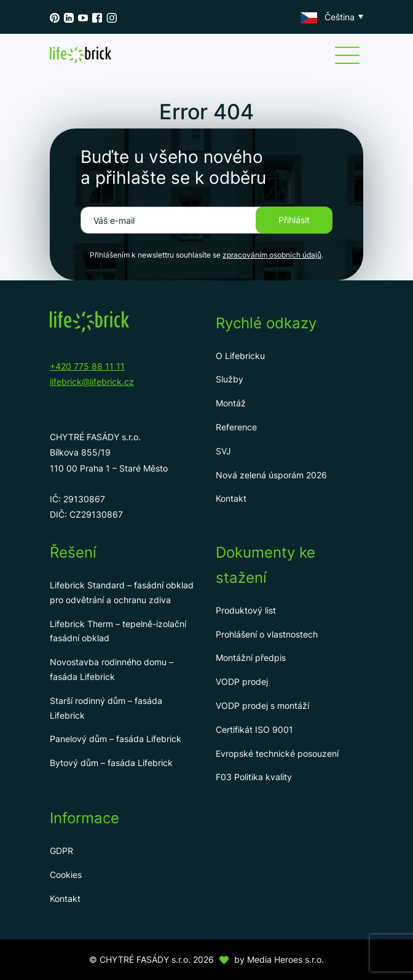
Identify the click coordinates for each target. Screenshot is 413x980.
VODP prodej (242, 682)
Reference (236, 427)
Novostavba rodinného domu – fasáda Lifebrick (112, 669)
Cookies (66, 875)
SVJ (223, 451)
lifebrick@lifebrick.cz (92, 381)
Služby (230, 379)
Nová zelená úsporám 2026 (271, 475)
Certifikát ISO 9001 (254, 729)
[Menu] (347, 55)
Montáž (231, 403)
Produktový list (246, 610)
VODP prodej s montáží (262, 705)
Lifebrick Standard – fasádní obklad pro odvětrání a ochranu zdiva (122, 592)
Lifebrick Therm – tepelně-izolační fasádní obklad (118, 631)
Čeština (328, 17)
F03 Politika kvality (254, 777)
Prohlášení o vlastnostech (267, 634)
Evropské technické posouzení (277, 753)
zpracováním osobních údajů (272, 255)
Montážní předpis (251, 658)
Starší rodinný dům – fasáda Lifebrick (106, 708)
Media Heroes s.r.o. (285, 959)
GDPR (61, 851)
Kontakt (231, 498)
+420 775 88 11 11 (87, 366)
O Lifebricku (240, 356)
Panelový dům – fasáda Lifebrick (116, 739)
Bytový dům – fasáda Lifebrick (111, 763)
